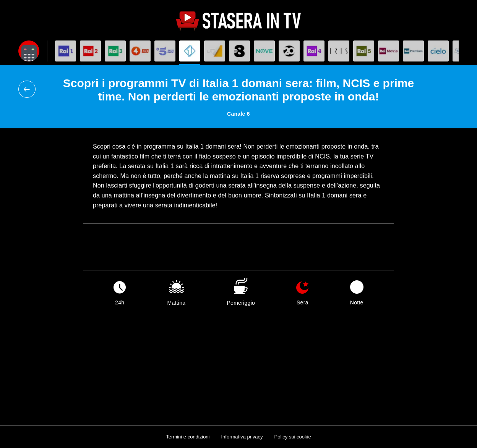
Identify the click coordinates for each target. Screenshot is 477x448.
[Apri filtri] (29, 51)
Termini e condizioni (188, 437)
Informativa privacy (242, 437)
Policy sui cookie (293, 437)
